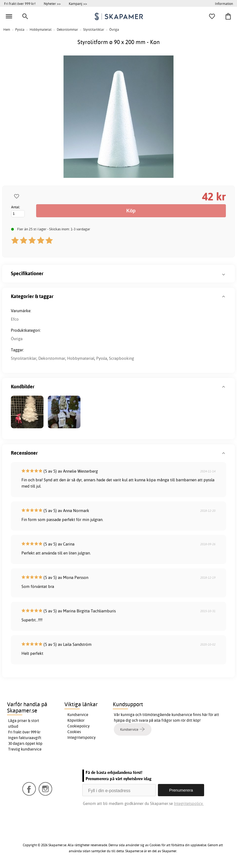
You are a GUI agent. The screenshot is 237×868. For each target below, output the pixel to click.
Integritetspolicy (82, 737)
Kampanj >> (78, 4)
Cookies (74, 732)
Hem (7, 30)
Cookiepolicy (79, 726)
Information (224, 4)
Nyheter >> (52, 4)
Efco (15, 319)
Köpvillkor (76, 720)
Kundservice (78, 715)
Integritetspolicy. (189, 803)
